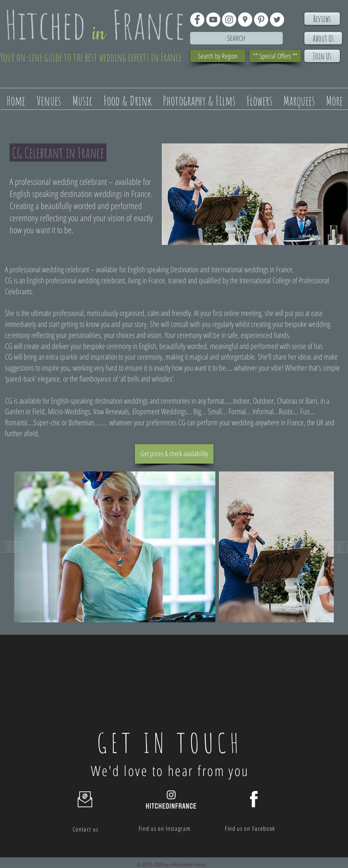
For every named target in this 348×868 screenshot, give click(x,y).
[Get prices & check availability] (174, 454)
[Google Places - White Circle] (245, 20)
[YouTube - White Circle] (213, 20)
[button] (115, 547)
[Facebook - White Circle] (197, 20)
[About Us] (323, 38)
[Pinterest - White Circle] (261, 20)
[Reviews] (322, 19)
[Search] (236, 38)
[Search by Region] (218, 56)
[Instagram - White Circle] (229, 20)
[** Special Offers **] (275, 56)
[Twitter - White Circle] (277, 20)
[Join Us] (322, 56)
